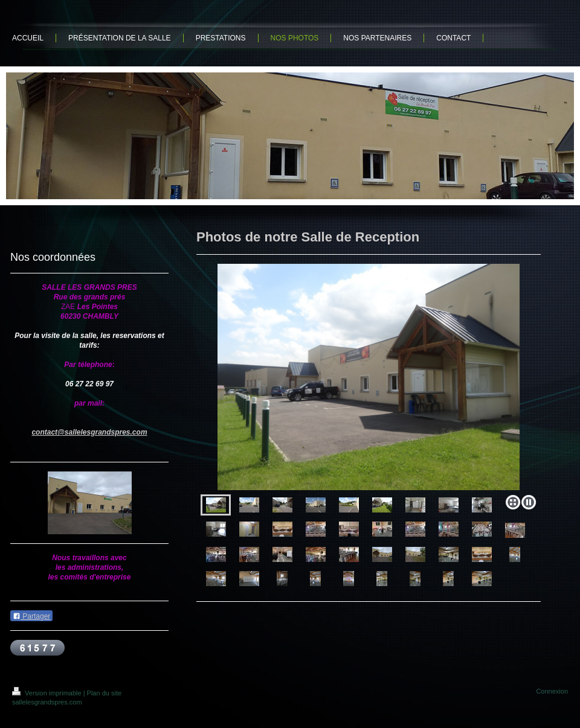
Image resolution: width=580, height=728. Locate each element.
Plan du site (104, 693)
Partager (31, 616)
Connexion (552, 691)
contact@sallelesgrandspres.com (89, 432)
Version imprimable (48, 693)
